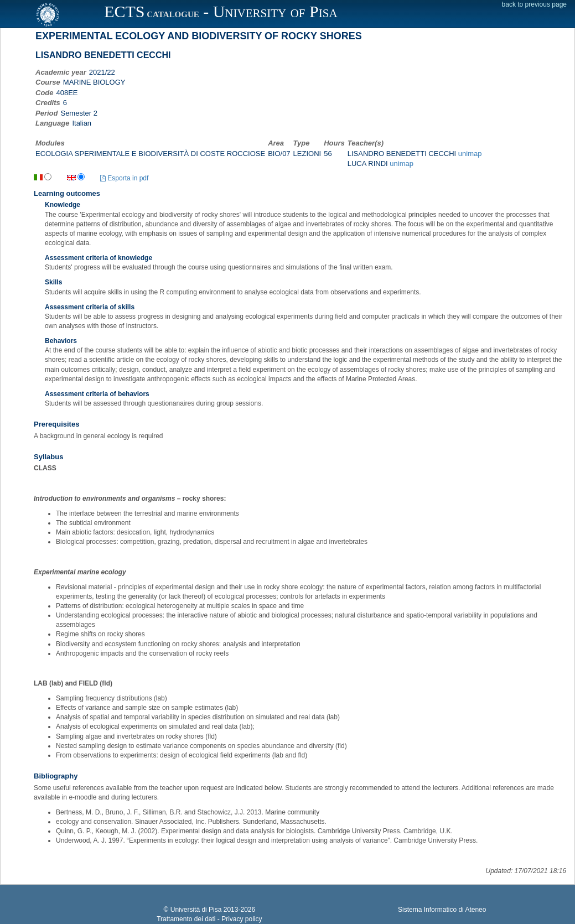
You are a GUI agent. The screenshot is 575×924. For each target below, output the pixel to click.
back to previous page (534, 4)
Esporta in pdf (124, 178)
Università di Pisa (196, 910)
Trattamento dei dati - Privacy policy (209, 919)
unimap (470, 154)
